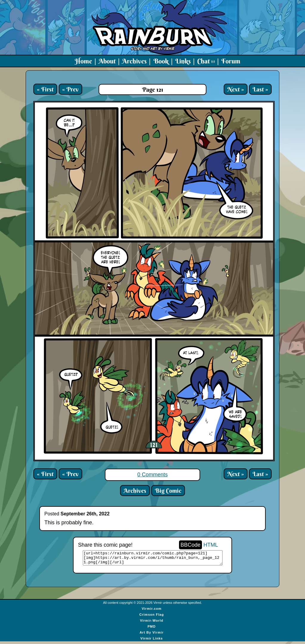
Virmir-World (152, 623)
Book (161, 61)
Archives (134, 61)
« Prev (70, 89)
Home (83, 61)
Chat (206, 61)
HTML (211, 545)
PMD (151, 629)
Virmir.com (152, 611)
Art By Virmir (152, 635)
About (107, 61)
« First (45, 89)
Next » (236, 89)
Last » (260, 89)
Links (183, 61)
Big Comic (168, 491)
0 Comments (152, 475)
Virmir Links (151, 641)
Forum (231, 61)
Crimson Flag (152, 617)
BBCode (190, 545)
